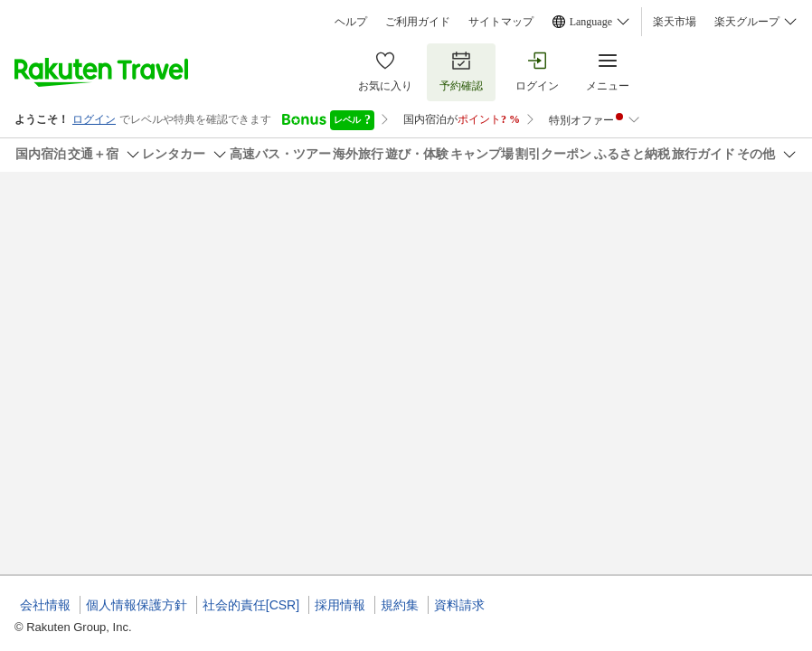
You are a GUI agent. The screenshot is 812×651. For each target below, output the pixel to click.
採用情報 (340, 605)
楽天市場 (675, 22)
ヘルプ (351, 22)
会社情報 (45, 605)
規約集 (400, 605)
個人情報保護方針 (137, 605)
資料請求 (459, 605)
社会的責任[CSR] (251, 605)
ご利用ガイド (418, 22)
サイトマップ (501, 22)
